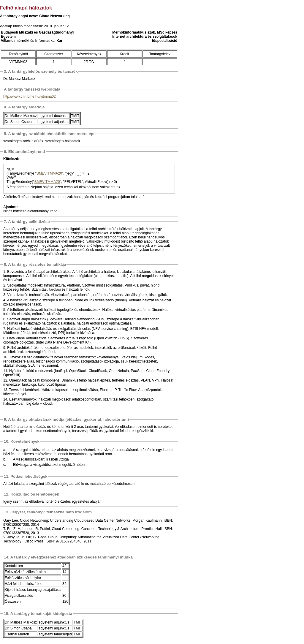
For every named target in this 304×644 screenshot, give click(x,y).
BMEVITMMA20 (49, 173)
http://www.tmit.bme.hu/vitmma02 (30, 96)
